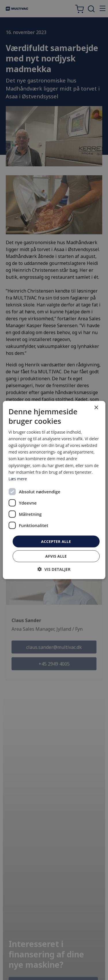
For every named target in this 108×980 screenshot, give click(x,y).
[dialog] (54, 490)
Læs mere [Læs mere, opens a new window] (18, 478)
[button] (54, 569)
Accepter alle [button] (56, 541)
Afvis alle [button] (56, 556)
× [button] (96, 408)
